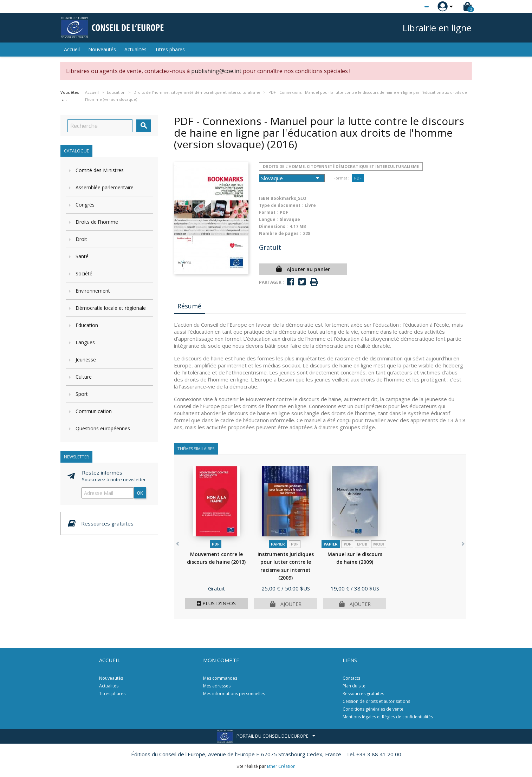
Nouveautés (102, 49)
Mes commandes (220, 678)
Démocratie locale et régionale (111, 308)
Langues (85, 342)
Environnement (93, 291)
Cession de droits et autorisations (376, 701)
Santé (82, 256)
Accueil (72, 49)
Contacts (351, 678)
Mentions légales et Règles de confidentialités (388, 717)
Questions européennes (103, 428)
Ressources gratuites (363, 694)
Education (87, 325)
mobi (379, 544)
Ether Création (281, 766)
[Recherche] (100, 126)
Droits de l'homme (97, 222)
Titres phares (170, 49)
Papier (278, 544)
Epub (362, 544)
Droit (81, 239)
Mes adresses (217, 686)
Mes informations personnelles (234, 694)
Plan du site (354, 686)
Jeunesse (86, 360)
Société (84, 273)
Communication (94, 411)
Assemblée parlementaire (105, 187)
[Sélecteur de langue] (412, 7)
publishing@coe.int (216, 71)
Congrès (85, 205)
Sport (82, 394)
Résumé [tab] (189, 306)
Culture (84, 377)
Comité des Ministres (100, 170)
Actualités (135, 49)
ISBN (264, 198)
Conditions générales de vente (373, 709)
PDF (358, 178)
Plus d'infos (216, 603)
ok (140, 493)
